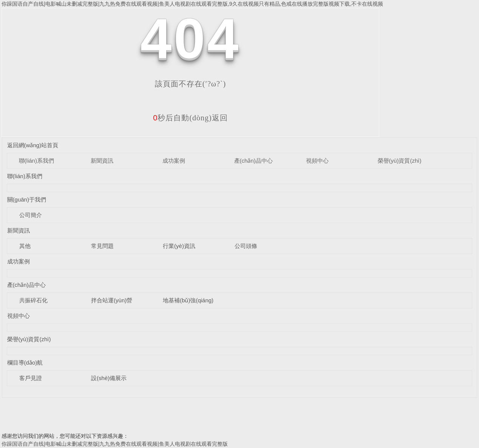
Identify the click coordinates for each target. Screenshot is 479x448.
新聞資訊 (102, 161)
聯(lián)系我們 (36, 161)
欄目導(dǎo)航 (25, 363)
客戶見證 (31, 378)
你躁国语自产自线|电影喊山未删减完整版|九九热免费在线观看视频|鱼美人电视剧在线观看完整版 (115, 444)
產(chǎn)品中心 (253, 161)
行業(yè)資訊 (179, 246)
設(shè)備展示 (109, 378)
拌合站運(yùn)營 (112, 300)
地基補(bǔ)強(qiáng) (188, 300)
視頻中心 (317, 161)
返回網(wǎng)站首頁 (33, 145)
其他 (25, 246)
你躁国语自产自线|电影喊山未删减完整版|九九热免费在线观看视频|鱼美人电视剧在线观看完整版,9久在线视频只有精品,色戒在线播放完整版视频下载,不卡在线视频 (192, 4)
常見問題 (102, 246)
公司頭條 (246, 246)
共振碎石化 (33, 300)
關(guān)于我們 (27, 199)
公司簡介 (31, 215)
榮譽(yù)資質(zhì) (400, 161)
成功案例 (174, 161)
